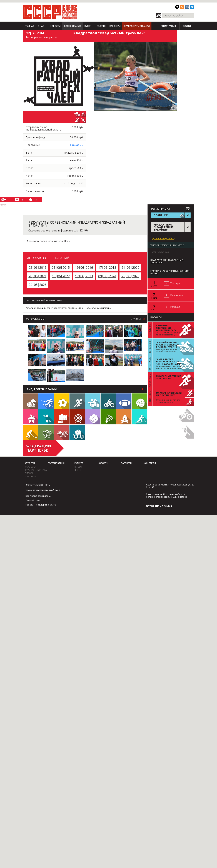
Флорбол (31, 432)
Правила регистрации (137, 26)
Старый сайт (33, 500)
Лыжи (46, 401)
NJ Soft (29, 505)
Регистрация (168, 26)
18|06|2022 (61, 276)
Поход (124, 417)
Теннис (46, 432)
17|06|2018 (107, 267)
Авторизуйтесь (34, 308)
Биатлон (139, 417)
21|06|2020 (130, 267)
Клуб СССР (30, 463)
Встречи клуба (31, 417)
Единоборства (62, 417)
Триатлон (62, 432)
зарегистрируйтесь (57, 308)
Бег (77, 401)
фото (78, 470)
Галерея (101, 26)
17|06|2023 (84, 276)
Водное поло (77, 432)
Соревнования (73, 26)
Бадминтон (108, 417)
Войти (187, 26)
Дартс (77, 417)
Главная (29, 26)
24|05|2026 (38, 285)
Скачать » (77, 145)
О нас (41, 26)
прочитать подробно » (163, 238)
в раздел (136, 319)
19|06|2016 (84, 267)
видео (78, 467)
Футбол (62, 401)
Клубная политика (36, 470)
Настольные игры (31, 401)
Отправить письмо (159, 506)
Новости (55, 26)
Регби (124, 401)
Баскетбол (93, 417)
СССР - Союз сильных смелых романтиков (50, 12)
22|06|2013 (38, 267)
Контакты (30, 476)
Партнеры (115, 26)
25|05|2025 (130, 276)
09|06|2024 (107, 276)
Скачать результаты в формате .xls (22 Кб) (58, 230)
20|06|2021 (38, 276)
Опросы (29, 473)
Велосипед (108, 401)
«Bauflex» (64, 241)
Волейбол (139, 401)
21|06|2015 (61, 267)
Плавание (93, 401)
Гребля (46, 417)
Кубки (88, 26)
